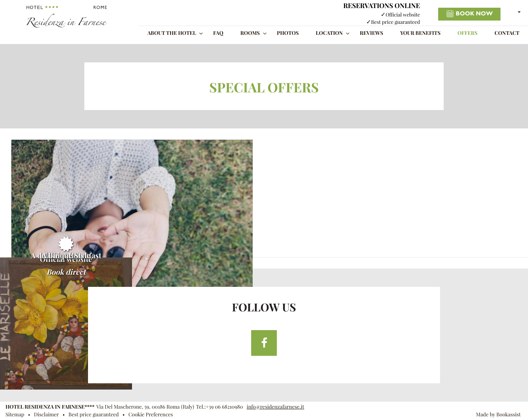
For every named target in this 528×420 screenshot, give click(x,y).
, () (145, 407)
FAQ (218, 33)
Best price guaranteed (94, 414)
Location (329, 33)
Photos (288, 33)
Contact (507, 33)
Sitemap (15, 414)
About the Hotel (172, 33)
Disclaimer (46, 414)
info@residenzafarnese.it (276, 407)
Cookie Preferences (151, 414)
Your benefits (420, 33)
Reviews (371, 33)
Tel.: (219, 407)
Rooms (250, 33)
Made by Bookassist (498, 414)
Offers (467, 33)
